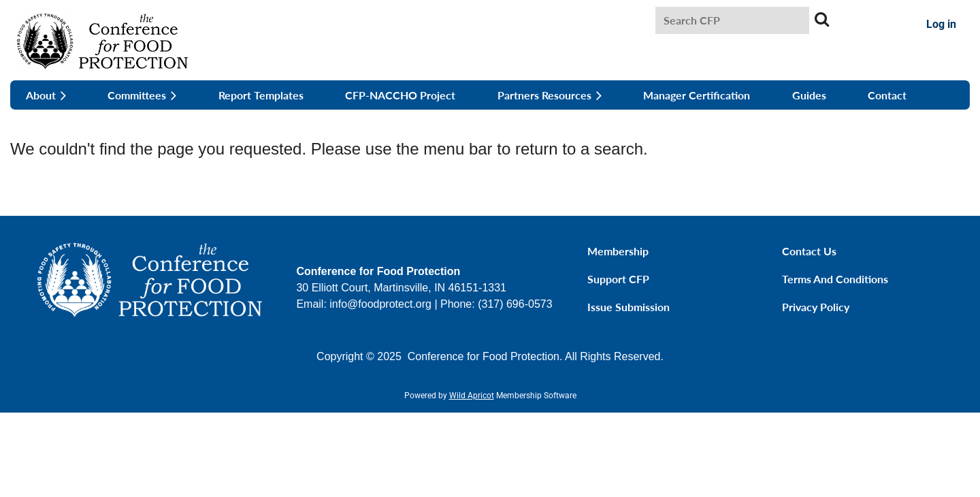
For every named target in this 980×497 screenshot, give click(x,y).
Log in (941, 24)
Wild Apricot (472, 396)
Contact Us (809, 251)
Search (822, 19)
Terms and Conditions (835, 279)
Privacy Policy (816, 307)
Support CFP (618, 279)
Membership (618, 251)
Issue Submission (628, 307)
